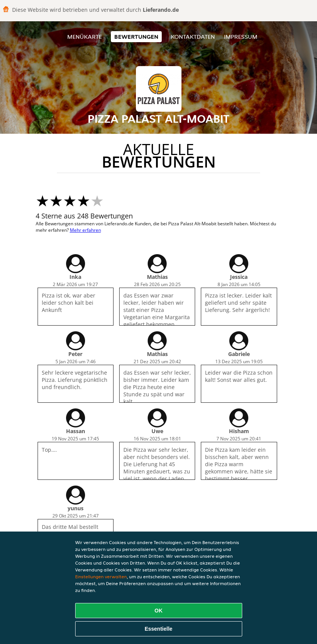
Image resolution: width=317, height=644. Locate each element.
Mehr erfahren (85, 230)
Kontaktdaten (193, 37)
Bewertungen (136, 37)
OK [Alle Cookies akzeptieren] (158, 611)
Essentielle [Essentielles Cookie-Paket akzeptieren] (158, 629)
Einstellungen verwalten (101, 577)
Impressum (241, 37)
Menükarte (84, 37)
